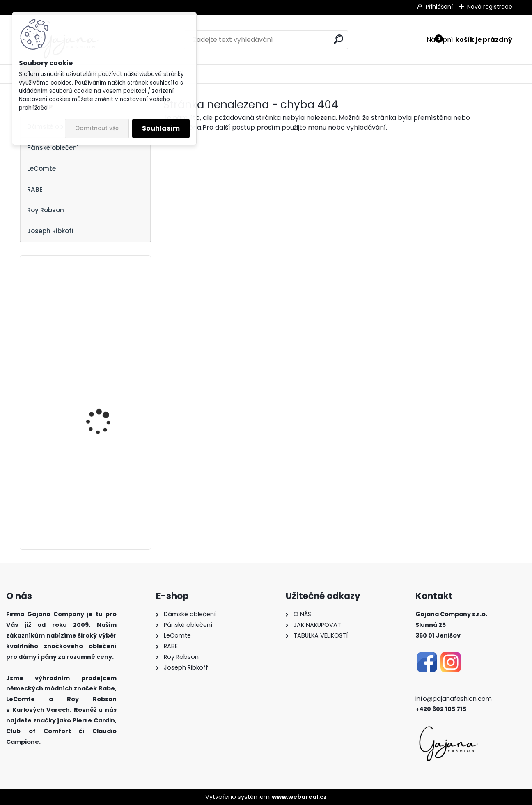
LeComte (41, 169)
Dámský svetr (93, 473)
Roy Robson (46, 210)
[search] (338, 39)
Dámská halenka (98, 302)
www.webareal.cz (299, 797)
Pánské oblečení (53, 148)
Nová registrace (490, 7)
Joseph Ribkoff (50, 231)
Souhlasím (161, 128)
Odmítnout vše (97, 128)
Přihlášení (439, 7)
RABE (35, 189)
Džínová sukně (94, 387)
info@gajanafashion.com (454, 699)
